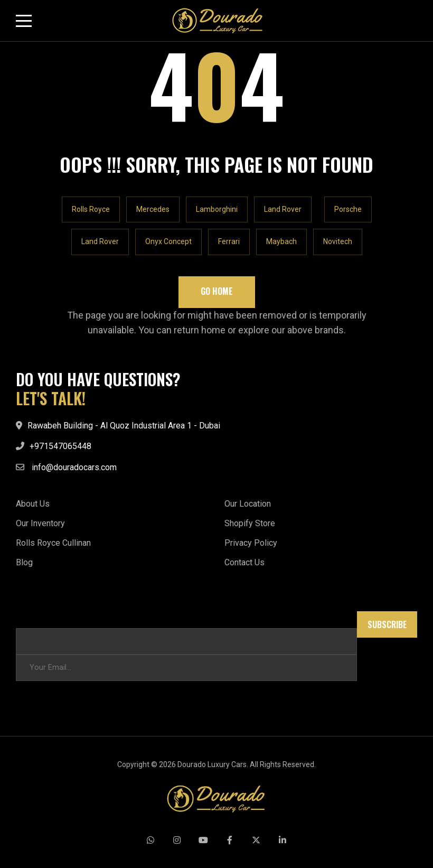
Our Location (248, 504)
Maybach (281, 241)
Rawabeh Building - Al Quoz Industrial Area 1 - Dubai (124, 426)
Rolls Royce (91, 209)
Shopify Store (250, 523)
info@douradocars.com (74, 467)
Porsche (348, 209)
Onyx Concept (168, 241)
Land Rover (283, 209)
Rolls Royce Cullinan (53, 543)
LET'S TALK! (51, 398)
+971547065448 (60, 446)
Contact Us (244, 562)
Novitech (338, 241)
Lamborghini (217, 209)
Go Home (217, 291)
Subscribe (387, 624)
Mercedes (153, 209)
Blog (24, 562)
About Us (33, 504)
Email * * (31, 616)
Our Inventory (40, 523)
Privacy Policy (251, 543)
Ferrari (229, 241)
